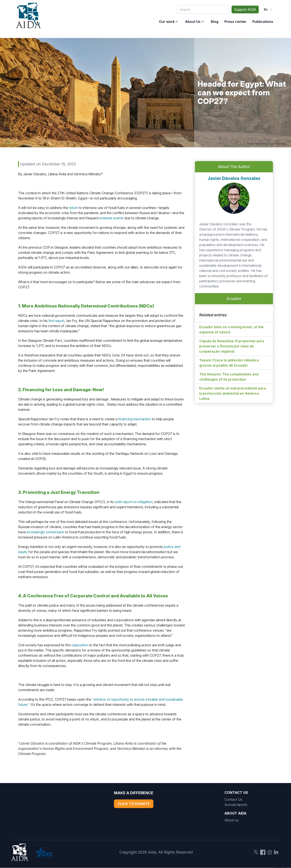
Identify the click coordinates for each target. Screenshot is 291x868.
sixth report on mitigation (134, 502)
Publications (263, 22)
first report (56, 321)
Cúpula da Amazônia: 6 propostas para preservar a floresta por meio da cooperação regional (232, 346)
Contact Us (233, 799)
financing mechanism (135, 419)
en (268, 9)
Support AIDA (245, 9)
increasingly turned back (45, 532)
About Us (193, 22)
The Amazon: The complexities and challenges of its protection (229, 377)
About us (232, 820)
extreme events (112, 218)
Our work (167, 22)
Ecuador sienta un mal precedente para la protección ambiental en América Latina (232, 393)
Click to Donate (134, 804)
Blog (215, 22)
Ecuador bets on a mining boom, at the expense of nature (231, 330)
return (73, 208)
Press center (235, 22)
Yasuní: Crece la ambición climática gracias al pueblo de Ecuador (229, 363)
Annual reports (236, 805)
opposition (80, 645)
